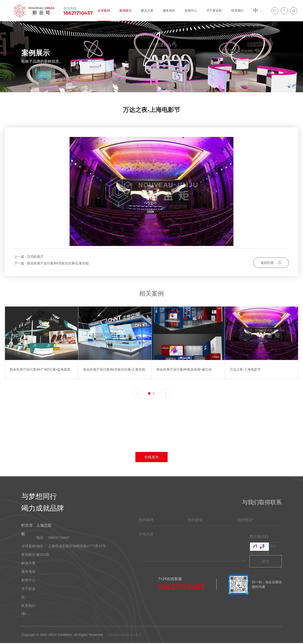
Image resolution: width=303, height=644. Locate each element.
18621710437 (78, 13)
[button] (138, 393)
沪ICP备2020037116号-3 (124, 636)
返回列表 (271, 260)
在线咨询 (151, 457)
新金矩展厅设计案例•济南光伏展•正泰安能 (58, 263)
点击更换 (263, 554)
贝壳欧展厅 (35, 257)
